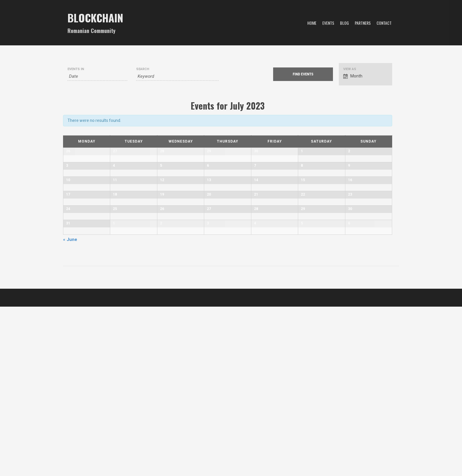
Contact (384, 23)
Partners (363, 23)
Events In (76, 69)
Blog (344, 23)
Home (312, 23)
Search (143, 69)
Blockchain (95, 18)
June (70, 409)
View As (350, 69)
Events (328, 23)
